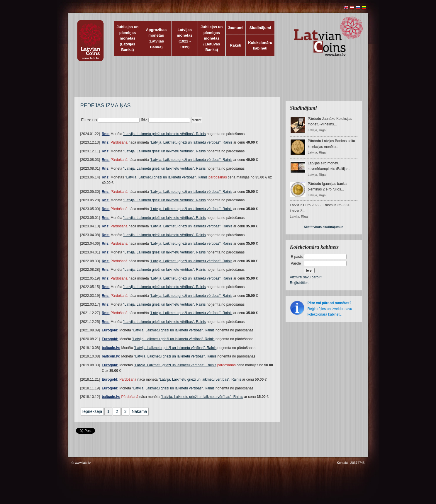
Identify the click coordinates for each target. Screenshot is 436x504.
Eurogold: (110, 330)
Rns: (106, 134)
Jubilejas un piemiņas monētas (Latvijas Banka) (127, 38)
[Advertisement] (217, 82)
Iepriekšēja (92, 411)
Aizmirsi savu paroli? (306, 277)
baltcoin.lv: (111, 348)
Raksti (236, 45)
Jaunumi (236, 28)
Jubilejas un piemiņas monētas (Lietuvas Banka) (212, 38)
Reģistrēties (299, 283)
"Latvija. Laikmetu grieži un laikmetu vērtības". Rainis (164, 134)
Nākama (139, 411)
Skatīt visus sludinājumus (324, 227)
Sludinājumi (260, 28)
